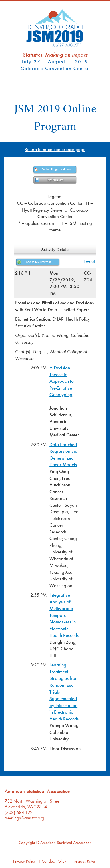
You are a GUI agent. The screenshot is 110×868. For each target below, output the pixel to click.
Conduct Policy (54, 861)
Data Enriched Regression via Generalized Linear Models (63, 454)
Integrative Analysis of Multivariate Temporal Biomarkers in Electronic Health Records (64, 615)
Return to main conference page (55, 149)
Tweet (89, 261)
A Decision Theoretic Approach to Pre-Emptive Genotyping (62, 381)
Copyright (27, 842)
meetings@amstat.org (24, 818)
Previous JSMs (84, 861)
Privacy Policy (24, 861)
